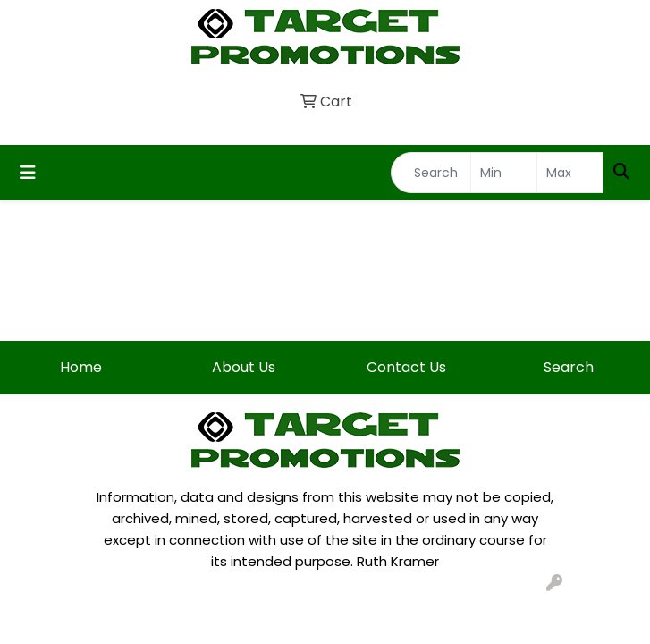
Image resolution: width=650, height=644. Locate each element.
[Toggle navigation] (28, 173)
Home (81, 367)
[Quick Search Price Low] (504, 173)
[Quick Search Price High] (570, 173)
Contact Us (406, 367)
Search (569, 367)
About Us (244, 367)
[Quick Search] (431, 173)
